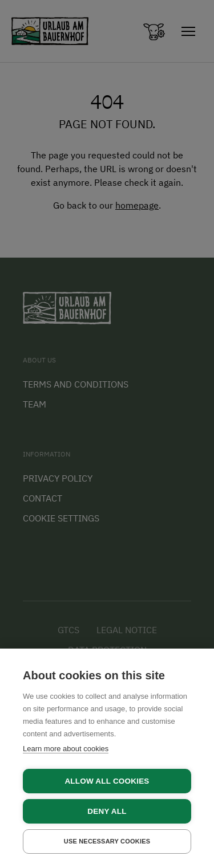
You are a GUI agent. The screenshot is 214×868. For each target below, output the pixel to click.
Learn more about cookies (66, 749)
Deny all (107, 811)
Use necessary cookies (107, 841)
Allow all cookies (107, 781)
